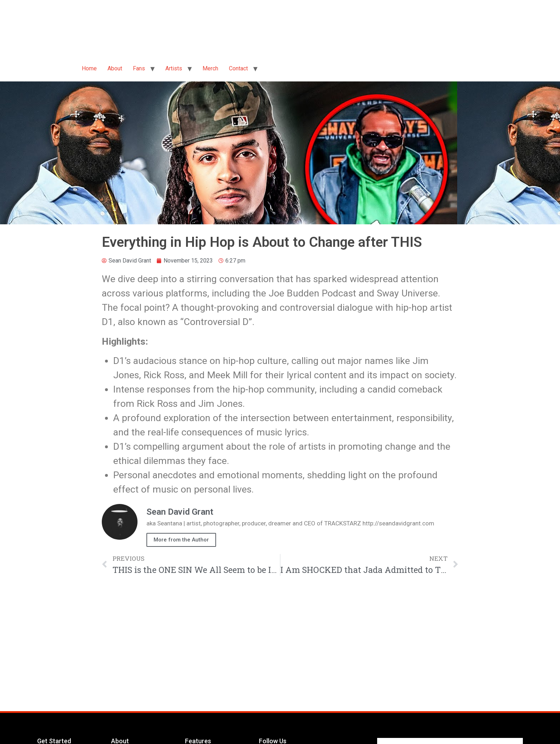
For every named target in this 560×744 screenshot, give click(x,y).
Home (89, 68)
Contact (238, 68)
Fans (139, 68)
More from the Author (181, 540)
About (115, 68)
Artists (174, 68)
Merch (210, 68)
